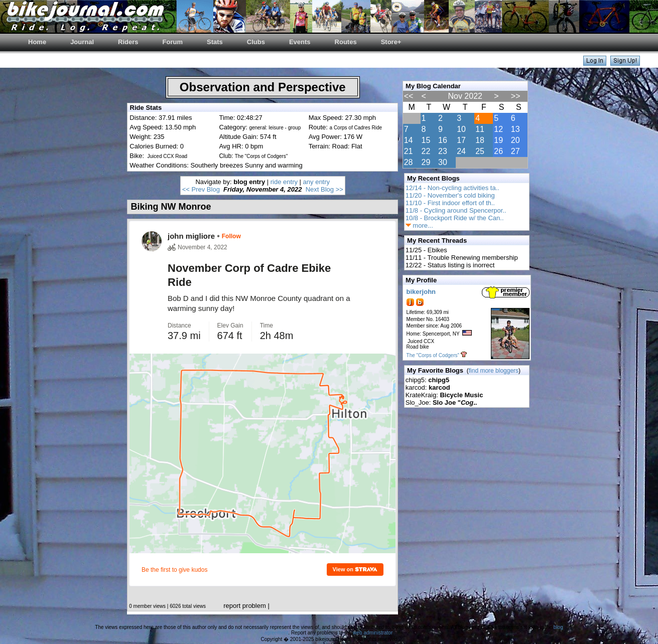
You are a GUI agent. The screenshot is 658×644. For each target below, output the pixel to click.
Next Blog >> (324, 189)
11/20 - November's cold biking (450, 195)
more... (419, 225)
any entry (316, 182)
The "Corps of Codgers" (433, 355)
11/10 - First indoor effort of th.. (450, 203)
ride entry (284, 182)
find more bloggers (494, 371)
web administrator (372, 633)
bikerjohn (421, 292)
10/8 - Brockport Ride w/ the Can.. (455, 218)
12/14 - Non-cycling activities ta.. (452, 188)
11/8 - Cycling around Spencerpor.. (456, 210)
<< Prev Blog (201, 189)
